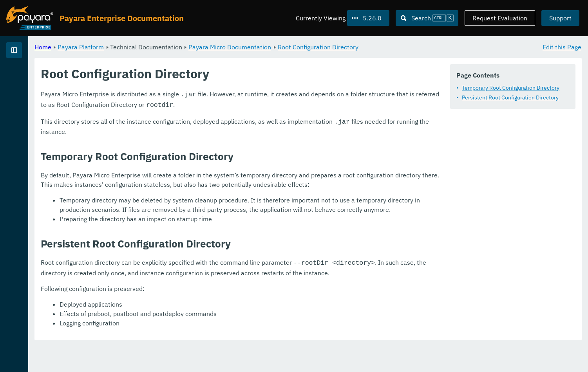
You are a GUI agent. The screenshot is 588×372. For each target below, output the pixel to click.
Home (140, 47)
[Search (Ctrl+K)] (427, 18)
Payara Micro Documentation (327, 47)
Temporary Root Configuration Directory (511, 88)
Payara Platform (31, 78)
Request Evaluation (500, 18)
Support (560, 18)
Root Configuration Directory (416, 47)
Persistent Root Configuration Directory (510, 98)
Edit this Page (562, 47)
